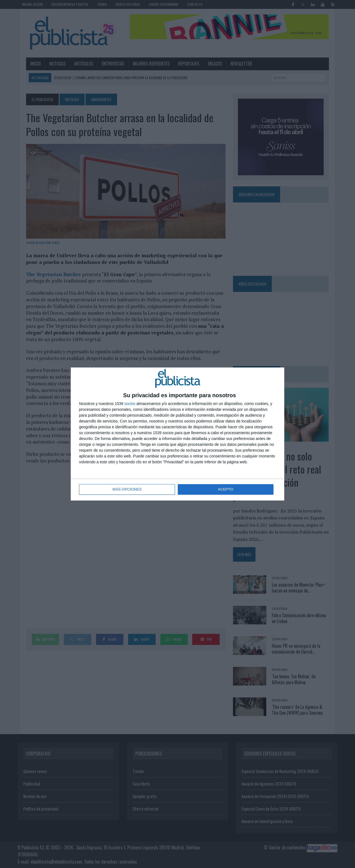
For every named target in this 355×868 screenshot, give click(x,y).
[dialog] (177, 434)
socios (130, 404)
